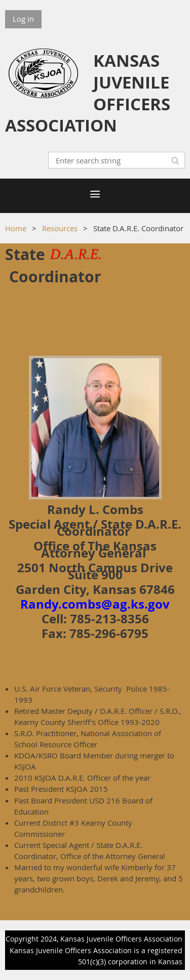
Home (16, 228)
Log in (23, 19)
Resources (60, 228)
